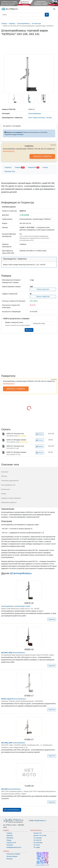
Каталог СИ (38, 833)
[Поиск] (22, 15)
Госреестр (8, 167)
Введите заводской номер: (14, 322)
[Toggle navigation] (54, 9)
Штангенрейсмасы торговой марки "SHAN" (16, 606)
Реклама (9, 859)
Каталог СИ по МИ (40, 835)
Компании (10, 838)
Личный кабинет (12, 856)
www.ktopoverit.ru (9, 151)
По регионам (38, 843)
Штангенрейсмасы (21, 573)
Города (9, 840)
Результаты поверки (13, 854)
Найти (29, 330)
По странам (38, 838)
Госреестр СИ (11, 843)
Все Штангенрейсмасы (12, 810)
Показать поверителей (43, 297)
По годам (37, 847)
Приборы (10, 835)
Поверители (34, 168)
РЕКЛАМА (53, 145)
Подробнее (52, 619)
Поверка (20, 168)
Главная (9, 833)
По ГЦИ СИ (37, 840)
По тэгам (37, 845)
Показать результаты (43, 289)
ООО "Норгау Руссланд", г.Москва (40, 118)
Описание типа (10, 171)
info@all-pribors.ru (40, 821)
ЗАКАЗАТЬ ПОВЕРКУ (42, 156)
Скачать (45, 167)
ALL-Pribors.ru (9, 9)
